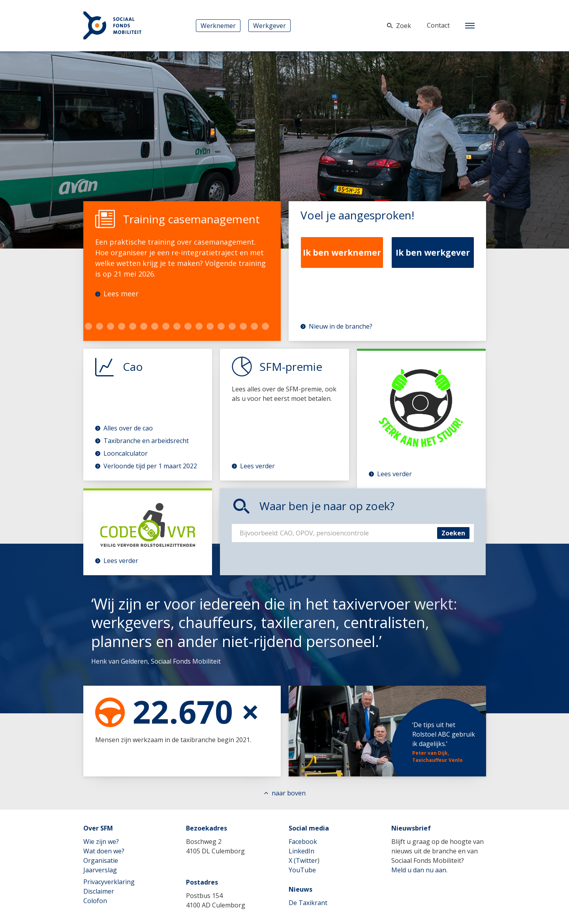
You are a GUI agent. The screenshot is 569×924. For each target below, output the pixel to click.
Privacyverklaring (109, 882)
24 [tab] (243, 326)
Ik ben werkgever (433, 253)
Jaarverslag (100, 870)
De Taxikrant (308, 903)
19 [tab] (188, 326)
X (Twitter (303, 860)
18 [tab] (177, 326)
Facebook (303, 842)
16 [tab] (155, 326)
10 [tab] (88, 326)
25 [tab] (254, 326)
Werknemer (218, 26)
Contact (438, 25)
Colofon (95, 901)
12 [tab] (111, 326)
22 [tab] (221, 326)
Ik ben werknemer (342, 253)
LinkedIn (301, 851)
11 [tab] (100, 326)
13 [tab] (122, 326)
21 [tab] (210, 326)
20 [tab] (199, 326)
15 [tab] (144, 326)
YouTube (302, 870)
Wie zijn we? (101, 842)
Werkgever (269, 26)
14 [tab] (133, 326)
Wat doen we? (104, 851)
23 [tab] (232, 326)
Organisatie (101, 860)
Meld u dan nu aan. (419, 870)
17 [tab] (166, 326)
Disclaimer (99, 891)
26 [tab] (265, 326)
